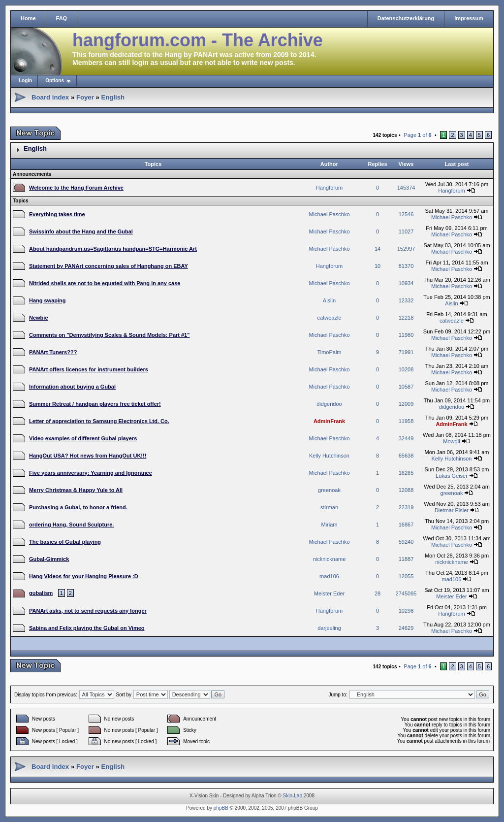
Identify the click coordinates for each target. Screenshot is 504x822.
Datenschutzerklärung (406, 18)
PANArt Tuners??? (53, 352)
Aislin (329, 300)
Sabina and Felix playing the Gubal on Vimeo (87, 628)
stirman (329, 507)
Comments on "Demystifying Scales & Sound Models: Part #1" (109, 335)
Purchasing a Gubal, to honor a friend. (78, 507)
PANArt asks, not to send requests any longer (88, 611)
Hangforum (329, 188)
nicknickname (330, 559)
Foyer (85, 97)
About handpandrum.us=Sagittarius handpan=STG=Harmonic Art (113, 249)
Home (28, 18)
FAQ (62, 18)
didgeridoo (329, 404)
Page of (417, 135)
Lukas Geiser (452, 476)
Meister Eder (329, 593)
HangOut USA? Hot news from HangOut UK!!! (88, 456)
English (113, 97)
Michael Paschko (329, 214)
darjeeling (329, 628)
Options (55, 81)
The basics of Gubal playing (65, 542)
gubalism (41, 593)
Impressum (469, 18)
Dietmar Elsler (452, 510)
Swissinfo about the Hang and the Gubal (81, 231)
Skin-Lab (293, 796)
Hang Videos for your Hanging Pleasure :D (84, 576)
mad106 (329, 576)
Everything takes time (57, 214)
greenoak (329, 490)
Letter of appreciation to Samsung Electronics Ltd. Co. (99, 421)
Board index (50, 97)
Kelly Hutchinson (329, 456)
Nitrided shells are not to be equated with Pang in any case (105, 283)
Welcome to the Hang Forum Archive (76, 188)
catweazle (330, 318)
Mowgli (451, 441)
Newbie (39, 318)
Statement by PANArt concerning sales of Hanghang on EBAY (109, 266)
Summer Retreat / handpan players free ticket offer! (95, 404)
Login (25, 81)
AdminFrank (329, 421)
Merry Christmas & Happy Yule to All (76, 490)
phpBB (221, 808)
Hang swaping (47, 300)
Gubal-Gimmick (49, 559)
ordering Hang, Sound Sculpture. (71, 525)
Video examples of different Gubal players (83, 438)
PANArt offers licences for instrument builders (89, 369)
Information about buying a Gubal (72, 387)
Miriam (330, 525)
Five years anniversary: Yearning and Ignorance (91, 473)
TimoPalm (329, 352)
